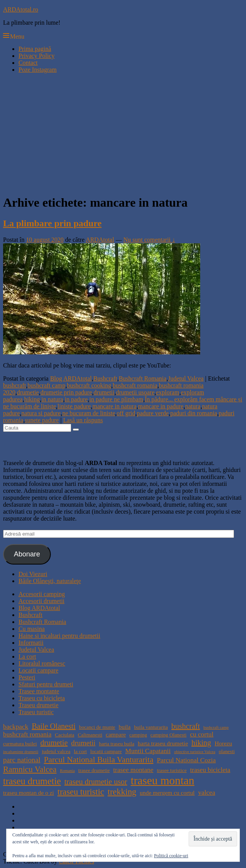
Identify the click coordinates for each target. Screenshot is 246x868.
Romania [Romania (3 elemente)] (67, 771)
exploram (167, 392)
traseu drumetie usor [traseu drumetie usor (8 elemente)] (96, 782)
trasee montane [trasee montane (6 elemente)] (133, 770)
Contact (28, 63)
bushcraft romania (135, 385)
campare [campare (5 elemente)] (116, 734)
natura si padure (41, 413)
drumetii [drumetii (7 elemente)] (83, 743)
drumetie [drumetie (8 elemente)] (54, 743)
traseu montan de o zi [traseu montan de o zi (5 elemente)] (28, 793)
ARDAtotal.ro (21, 9)
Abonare (27, 554)
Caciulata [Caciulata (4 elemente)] (65, 735)
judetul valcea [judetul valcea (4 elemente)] (56, 751)
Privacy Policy (37, 56)
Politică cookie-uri (171, 856)
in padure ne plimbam (116, 399)
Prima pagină (35, 49)
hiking (32, 399)
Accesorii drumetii (42, 601)
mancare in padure (161, 406)
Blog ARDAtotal (71, 378)
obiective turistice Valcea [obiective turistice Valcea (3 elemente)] (195, 752)
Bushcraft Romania (142, 378)
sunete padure (42, 420)
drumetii (104, 392)
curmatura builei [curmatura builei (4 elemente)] (20, 744)
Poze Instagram (38, 70)
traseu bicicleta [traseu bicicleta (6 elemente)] (210, 770)
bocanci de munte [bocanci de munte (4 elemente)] (97, 727)
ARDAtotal (100, 240)
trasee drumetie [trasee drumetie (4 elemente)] (94, 770)
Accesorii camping (42, 594)
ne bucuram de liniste (89, 413)
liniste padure (74, 406)
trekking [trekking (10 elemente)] (122, 792)
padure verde (153, 413)
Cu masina (32, 629)
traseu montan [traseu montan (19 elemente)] (162, 780)
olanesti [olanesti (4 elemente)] (227, 751)
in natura (52, 399)
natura (193, 406)
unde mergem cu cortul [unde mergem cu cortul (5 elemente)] (167, 793)
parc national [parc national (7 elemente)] (22, 760)
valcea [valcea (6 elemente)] (207, 793)
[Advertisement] (123, 133)
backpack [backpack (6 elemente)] (16, 727)
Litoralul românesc (42, 663)
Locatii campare (38, 670)
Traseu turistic (36, 712)
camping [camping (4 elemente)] (138, 735)
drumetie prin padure (66, 392)
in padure (76, 399)
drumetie (28, 392)
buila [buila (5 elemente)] (125, 727)
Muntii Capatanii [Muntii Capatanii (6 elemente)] (148, 751)
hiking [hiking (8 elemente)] (201, 743)
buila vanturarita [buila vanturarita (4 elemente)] (151, 727)
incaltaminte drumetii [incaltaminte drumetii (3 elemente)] (21, 752)
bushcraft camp (47, 385)
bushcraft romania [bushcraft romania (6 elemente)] (27, 734)
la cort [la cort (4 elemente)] (80, 751)
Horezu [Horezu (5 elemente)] (223, 743)
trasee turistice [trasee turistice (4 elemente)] (172, 770)
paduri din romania (194, 413)
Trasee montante (39, 691)
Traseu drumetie (38, 705)
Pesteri (27, 677)
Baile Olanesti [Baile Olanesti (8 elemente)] (54, 726)
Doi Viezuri (33, 574)
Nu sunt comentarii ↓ (149, 240)
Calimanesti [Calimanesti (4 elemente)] (90, 735)
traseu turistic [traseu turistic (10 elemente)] (81, 792)
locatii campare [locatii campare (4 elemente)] (106, 751)
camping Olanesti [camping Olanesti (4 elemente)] (169, 735)
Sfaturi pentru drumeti (46, 684)
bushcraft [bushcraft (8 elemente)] (186, 726)
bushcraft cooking (89, 385)
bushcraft (15, 385)
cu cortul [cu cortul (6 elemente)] (202, 734)
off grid (126, 413)
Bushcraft (105, 378)
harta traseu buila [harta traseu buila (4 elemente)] (117, 744)
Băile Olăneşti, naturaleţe (50, 581)
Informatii (31, 643)
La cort (27, 656)
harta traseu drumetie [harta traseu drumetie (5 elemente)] (163, 743)
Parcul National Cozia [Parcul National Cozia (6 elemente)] (186, 760)
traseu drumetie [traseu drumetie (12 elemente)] (32, 781)
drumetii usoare (135, 392)
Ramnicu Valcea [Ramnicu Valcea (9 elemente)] (30, 769)
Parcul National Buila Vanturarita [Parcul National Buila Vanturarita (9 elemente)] (99, 760)
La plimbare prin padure (52, 223)
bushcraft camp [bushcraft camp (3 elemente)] (216, 727)
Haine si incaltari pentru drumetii (59, 636)
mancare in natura (115, 406)
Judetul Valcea (186, 378)
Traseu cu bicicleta (42, 698)
